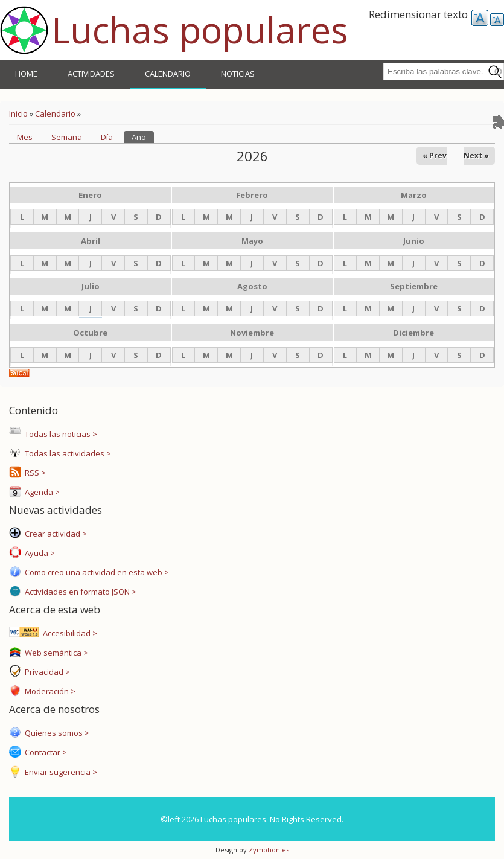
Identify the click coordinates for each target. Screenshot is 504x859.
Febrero (252, 195)
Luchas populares (200, 30)
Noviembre (252, 333)
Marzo (414, 195)
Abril (91, 241)
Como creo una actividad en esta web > (95, 572)
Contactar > (44, 752)
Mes (25, 137)
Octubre (90, 333)
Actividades (91, 74)
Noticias (238, 74)
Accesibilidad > (68, 633)
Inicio (18, 113)
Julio (91, 286)
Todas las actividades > (66, 453)
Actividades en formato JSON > (79, 592)
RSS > (33, 473)
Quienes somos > (55, 733)
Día (107, 137)
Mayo (252, 241)
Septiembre (414, 286)
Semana (67, 137)
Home (26, 74)
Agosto (252, 286)
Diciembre (413, 333)
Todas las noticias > (59, 434)
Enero (90, 195)
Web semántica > (55, 653)
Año (143, 137)
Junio (414, 241)
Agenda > (40, 492)
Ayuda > (38, 553)
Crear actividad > (54, 534)
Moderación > (48, 691)
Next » (476, 155)
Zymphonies (268, 850)
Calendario (168, 74)
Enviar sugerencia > (59, 772)
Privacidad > (46, 672)
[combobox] (444, 72)
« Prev (435, 155)
